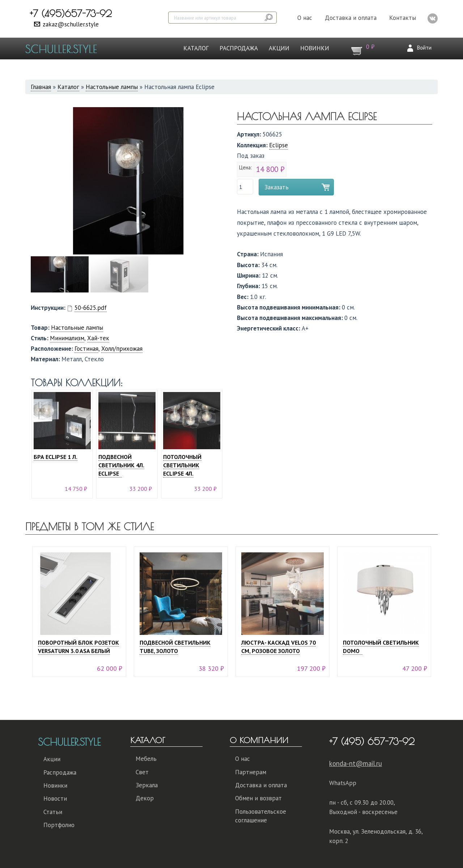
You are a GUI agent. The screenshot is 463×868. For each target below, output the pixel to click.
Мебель (146, 759)
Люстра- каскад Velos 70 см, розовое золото (279, 647)
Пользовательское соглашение (261, 816)
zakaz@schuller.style (71, 24)
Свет (142, 772)
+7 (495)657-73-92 (71, 13)
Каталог (196, 48)
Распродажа (239, 48)
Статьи (53, 812)
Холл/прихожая (122, 349)
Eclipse (279, 145)
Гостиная (86, 349)
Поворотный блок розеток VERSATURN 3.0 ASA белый (78, 647)
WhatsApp (343, 783)
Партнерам (251, 772)
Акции (279, 48)
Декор (145, 798)
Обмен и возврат (258, 798)
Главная (41, 87)
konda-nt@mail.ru (356, 763)
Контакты (403, 18)
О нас (305, 18)
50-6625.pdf (91, 308)
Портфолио (59, 825)
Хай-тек (98, 338)
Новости (55, 799)
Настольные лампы (112, 87)
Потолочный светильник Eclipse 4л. (182, 465)
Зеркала (147, 785)
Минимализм (67, 338)
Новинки (315, 48)
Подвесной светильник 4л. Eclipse (121, 465)
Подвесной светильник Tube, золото (175, 647)
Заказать (277, 187)
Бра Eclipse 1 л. (56, 457)
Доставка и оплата (351, 18)
